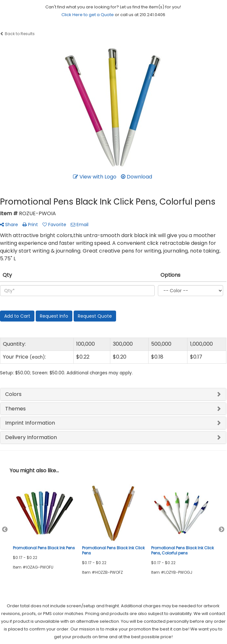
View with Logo (95, 177)
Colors (13, 394)
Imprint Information (30, 423)
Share (9, 225)
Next (222, 530)
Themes (15, 409)
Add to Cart (17, 316)
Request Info (54, 316)
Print (30, 225)
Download (136, 177)
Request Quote (95, 316)
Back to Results (17, 34)
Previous (5, 530)
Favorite (54, 225)
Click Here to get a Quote (88, 15)
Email (80, 225)
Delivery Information (31, 437)
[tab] (113, 394)
